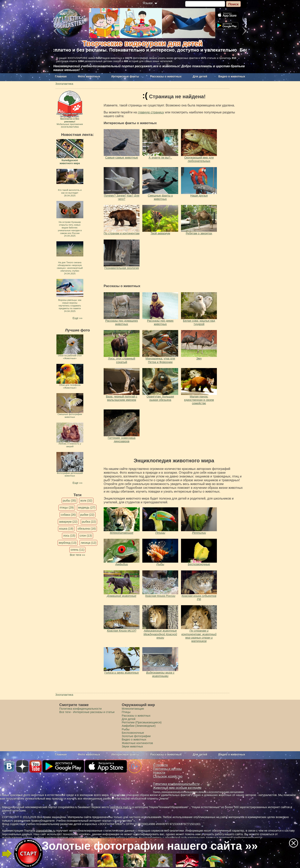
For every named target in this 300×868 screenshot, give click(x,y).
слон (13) (86, 536)
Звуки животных (132, 746)
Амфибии (121, 564)
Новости (159, 773)
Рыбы (160, 564)
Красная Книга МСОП (122, 631)
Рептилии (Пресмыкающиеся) (142, 722)
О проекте (161, 765)
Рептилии (199, 533)
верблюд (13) (68, 543)
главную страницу (151, 112)
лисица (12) (89, 543)
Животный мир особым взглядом (177, 788)
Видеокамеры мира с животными (160, 674)
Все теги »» (77, 555)
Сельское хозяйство (168, 776)
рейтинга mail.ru (121, 807)
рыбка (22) (89, 522)
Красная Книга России (160, 596)
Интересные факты (125, 76)
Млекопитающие (122, 533)
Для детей (200, 76)
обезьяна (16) (87, 529)
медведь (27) (87, 508)
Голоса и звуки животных (122, 673)
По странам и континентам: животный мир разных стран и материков (199, 636)
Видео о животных (232, 76)
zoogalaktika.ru (46, 831)
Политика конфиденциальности (81, 709)
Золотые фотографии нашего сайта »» (150, 846)
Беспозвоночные (199, 564)
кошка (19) (66, 529)
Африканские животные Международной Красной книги (160, 634)
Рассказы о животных (166, 76)
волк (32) (86, 501)
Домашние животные (121, 596)
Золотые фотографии (136, 736)
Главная (61, 76)
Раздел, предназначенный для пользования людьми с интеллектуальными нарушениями (199, 792)
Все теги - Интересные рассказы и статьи (87, 712)
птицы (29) (67, 508)
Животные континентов (137, 743)
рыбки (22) (87, 515)
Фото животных (89, 76)
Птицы (160, 533)
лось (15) (69, 536)
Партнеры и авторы (167, 769)
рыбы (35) (69, 501)
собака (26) (68, 515)
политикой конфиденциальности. (241, 838)
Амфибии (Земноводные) (139, 726)
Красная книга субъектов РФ (199, 598)
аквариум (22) (68, 522)
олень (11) (77, 550)
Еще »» (77, 318)
